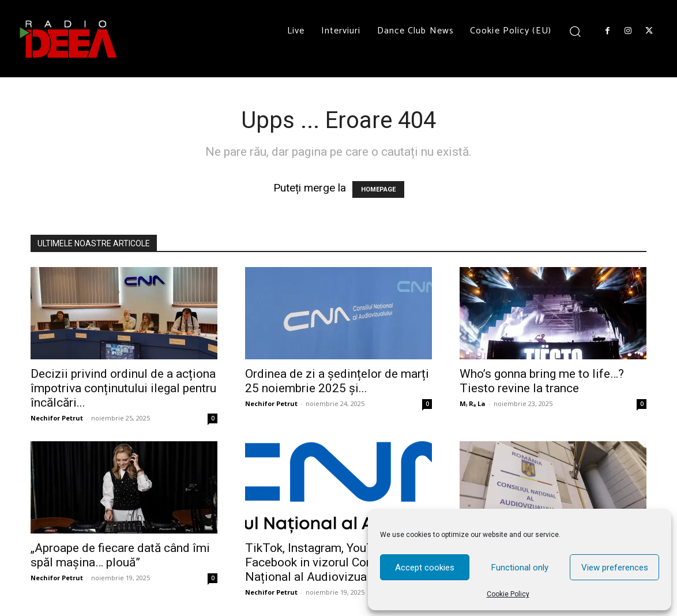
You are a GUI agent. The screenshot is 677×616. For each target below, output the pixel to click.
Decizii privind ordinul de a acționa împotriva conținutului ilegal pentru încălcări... (123, 388)
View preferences (615, 568)
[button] (575, 31)
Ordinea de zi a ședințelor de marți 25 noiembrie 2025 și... (337, 381)
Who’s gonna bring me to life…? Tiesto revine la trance (542, 381)
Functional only (520, 568)
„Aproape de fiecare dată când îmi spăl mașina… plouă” (120, 555)
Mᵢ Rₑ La (473, 403)
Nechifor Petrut (57, 418)
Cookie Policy (508, 594)
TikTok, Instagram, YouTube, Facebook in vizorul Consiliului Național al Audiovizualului (327, 562)
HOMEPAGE (378, 189)
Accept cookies (425, 568)
